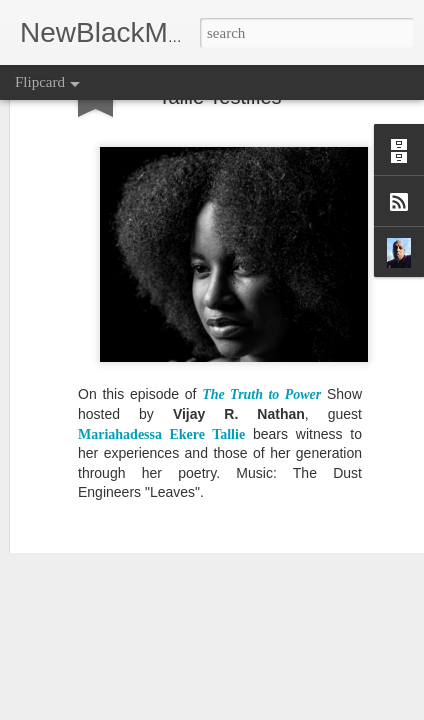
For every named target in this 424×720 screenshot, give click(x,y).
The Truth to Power (261, 292)
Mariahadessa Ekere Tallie (161, 331)
